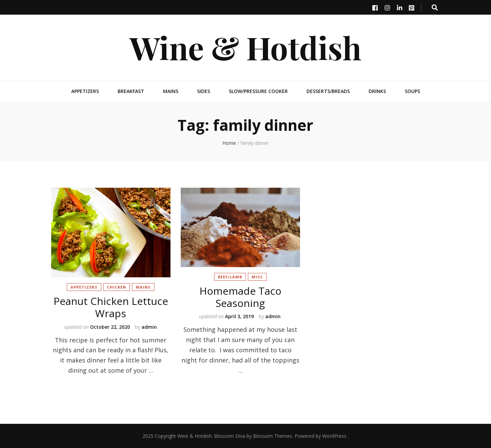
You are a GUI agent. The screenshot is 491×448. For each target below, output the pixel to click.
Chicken (117, 287)
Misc (257, 277)
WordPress (334, 436)
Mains (171, 91)
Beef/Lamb (230, 277)
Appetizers (85, 91)
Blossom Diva (230, 436)
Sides (204, 91)
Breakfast (131, 91)
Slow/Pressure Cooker (258, 91)
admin (149, 327)
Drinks (377, 91)
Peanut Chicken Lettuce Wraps (111, 307)
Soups (412, 91)
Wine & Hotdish (245, 47)
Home (229, 143)
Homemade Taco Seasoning (240, 297)
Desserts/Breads (328, 91)
